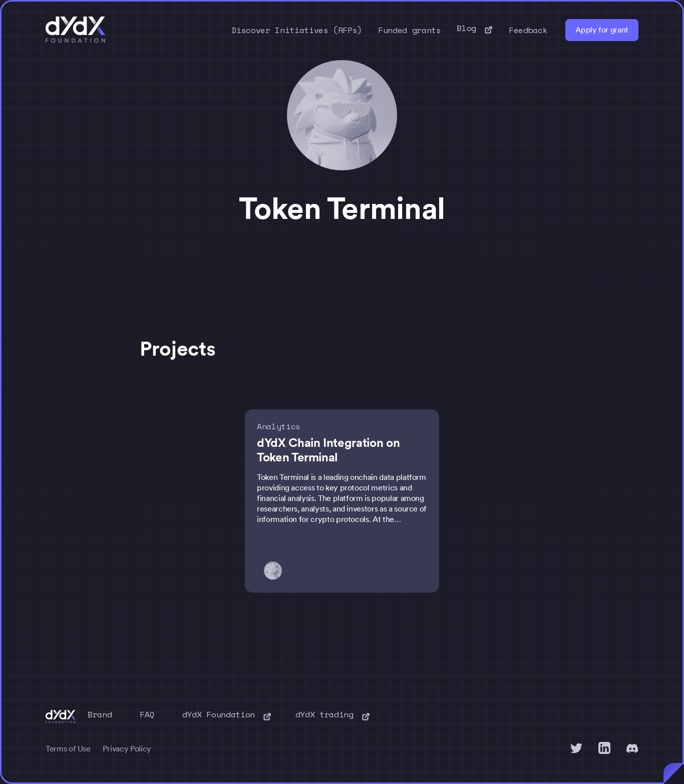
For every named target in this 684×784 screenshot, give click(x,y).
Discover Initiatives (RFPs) (297, 30)
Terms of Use (68, 749)
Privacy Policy (127, 749)
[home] (76, 30)
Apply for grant (602, 30)
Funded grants (409, 30)
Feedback (528, 30)
